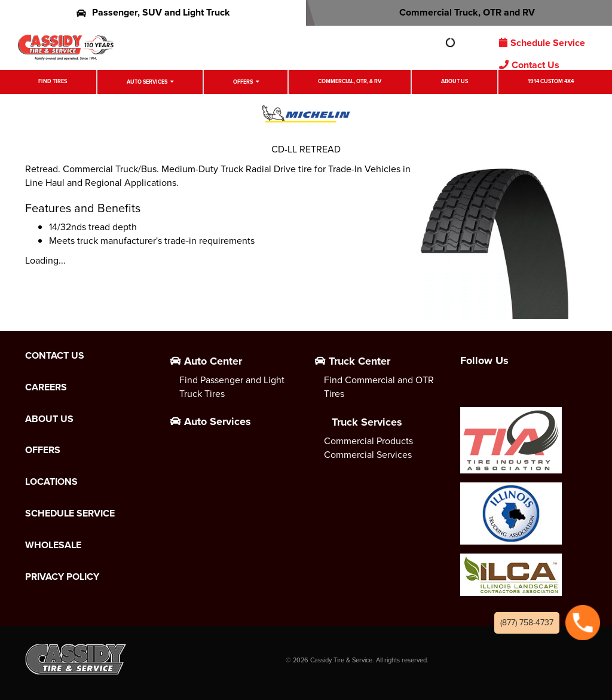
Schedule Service (542, 43)
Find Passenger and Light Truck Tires (232, 387)
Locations (51, 482)
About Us (455, 81)
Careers (46, 387)
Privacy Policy (62, 577)
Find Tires (53, 81)
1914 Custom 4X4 (551, 81)
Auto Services (147, 82)
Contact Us (529, 65)
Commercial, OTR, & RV (350, 81)
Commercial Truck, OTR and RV (459, 12)
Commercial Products (368, 441)
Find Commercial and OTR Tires (379, 387)
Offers (243, 82)
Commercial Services (368, 455)
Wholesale (53, 545)
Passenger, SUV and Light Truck (153, 12)
